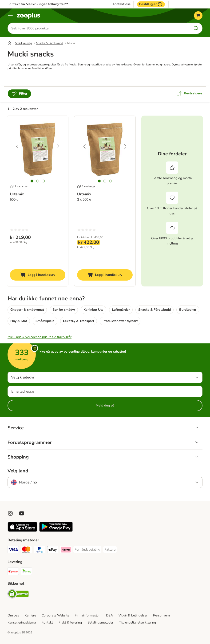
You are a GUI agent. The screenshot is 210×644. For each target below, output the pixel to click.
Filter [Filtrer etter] (19, 94)
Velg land (18, 471)
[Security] (18, 595)
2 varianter (19, 186)
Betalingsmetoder (100, 622)
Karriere (30, 615)
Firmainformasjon (88, 615)
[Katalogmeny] (10, 16)
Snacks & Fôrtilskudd (50, 43)
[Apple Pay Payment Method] (53, 550)
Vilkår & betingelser (133, 615)
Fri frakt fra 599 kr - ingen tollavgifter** (38, 4)
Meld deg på (105, 405)
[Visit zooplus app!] (22, 531)
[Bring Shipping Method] (26, 572)
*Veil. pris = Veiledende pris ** (40, 337)
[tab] (32, 181)
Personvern (161, 615)
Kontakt (47, 622)
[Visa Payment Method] (13, 550)
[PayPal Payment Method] (40, 550)
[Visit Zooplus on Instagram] (10, 513)
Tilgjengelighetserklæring (137, 622)
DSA (109, 615)
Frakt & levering (70, 622)
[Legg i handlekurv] (38, 275)
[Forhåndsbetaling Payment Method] (87, 550)
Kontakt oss (121, 4)
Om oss (13, 615)
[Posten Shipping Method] (13, 572)
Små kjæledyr (24, 43)
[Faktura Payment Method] (110, 550)
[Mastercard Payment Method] (26, 550)
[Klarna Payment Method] (66, 550)
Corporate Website (55, 615)
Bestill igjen (151, 4)
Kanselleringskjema (22, 622)
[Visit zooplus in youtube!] (22, 513)
